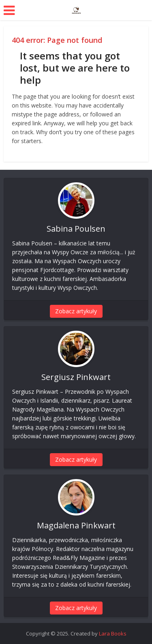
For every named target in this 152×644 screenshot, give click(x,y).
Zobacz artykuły (76, 311)
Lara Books (113, 633)
